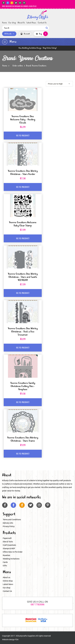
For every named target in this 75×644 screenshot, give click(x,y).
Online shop (8, 581)
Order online (18, 66)
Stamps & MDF (9, 548)
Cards (5, 562)
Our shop (12, 23)
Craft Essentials (9, 545)
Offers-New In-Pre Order (13, 552)
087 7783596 (37, 604)
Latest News (31, 23)
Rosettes (6, 555)
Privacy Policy (9, 526)
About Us (21, 23)
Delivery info (8, 523)
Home (4, 23)
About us (6, 577)
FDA (17, 639)
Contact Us (42, 23)
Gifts (5, 566)
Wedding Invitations (11, 559)
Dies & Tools (8, 542)
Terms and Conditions (12, 519)
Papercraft (7, 538)
